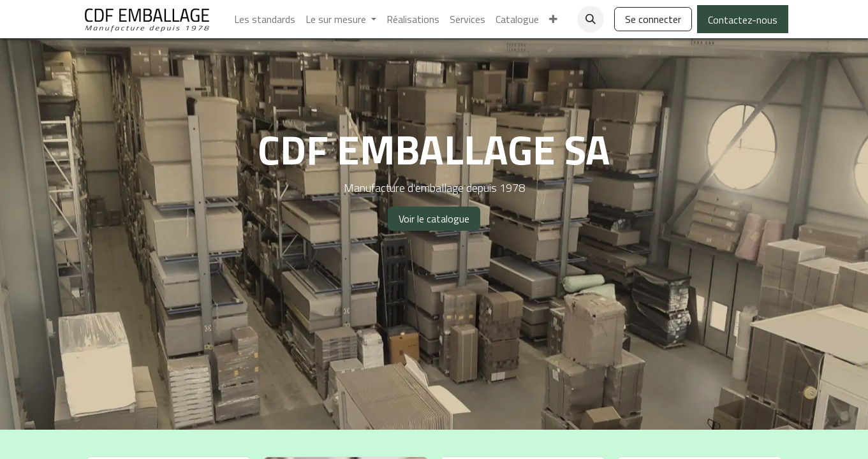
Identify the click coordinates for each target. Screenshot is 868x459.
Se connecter (653, 19)
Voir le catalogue (434, 219)
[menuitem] (265, 19)
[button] (591, 19)
